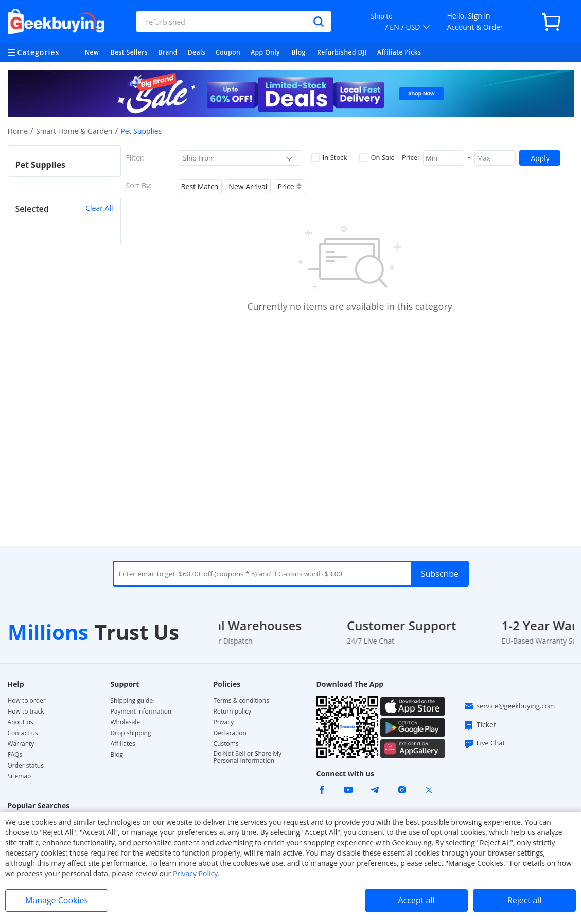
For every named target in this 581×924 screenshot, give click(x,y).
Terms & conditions (241, 701)
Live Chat (484, 743)
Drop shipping (131, 733)
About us (21, 722)
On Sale (377, 157)
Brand (168, 52)
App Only (265, 52)
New (92, 52)
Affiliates (123, 744)
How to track (26, 712)
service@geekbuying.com (509, 706)
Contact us (23, 733)
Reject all (524, 900)
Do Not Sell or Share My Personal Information (248, 757)
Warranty (21, 744)
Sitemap (20, 776)
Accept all (416, 900)
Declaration (230, 733)
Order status (26, 766)
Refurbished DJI (342, 52)
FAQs (15, 755)
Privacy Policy (195, 873)
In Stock (329, 157)
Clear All (99, 208)
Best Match (200, 186)
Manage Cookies (57, 900)
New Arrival (248, 186)
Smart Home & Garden (74, 131)
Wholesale (126, 722)
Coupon (228, 52)
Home (18, 131)
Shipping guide (132, 701)
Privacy (224, 722)
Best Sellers (129, 52)
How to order (27, 701)
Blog (298, 52)
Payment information (141, 712)
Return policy (233, 712)
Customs (226, 744)
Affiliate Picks (399, 52)
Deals (197, 52)
